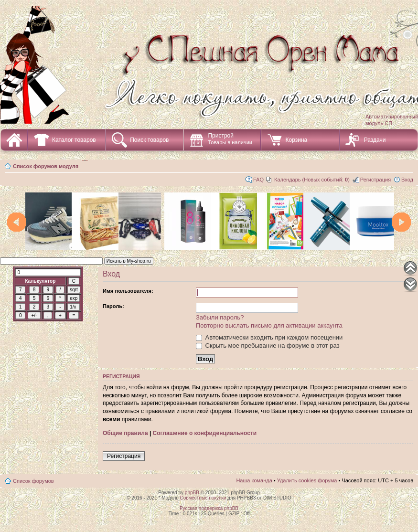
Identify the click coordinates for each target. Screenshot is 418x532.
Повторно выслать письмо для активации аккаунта (269, 325)
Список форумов (33, 481)
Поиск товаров (149, 140)
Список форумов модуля (46, 166)
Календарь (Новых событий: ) (312, 180)
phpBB (192, 493)
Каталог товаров (74, 140)
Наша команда (254, 480)
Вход (407, 180)
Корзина (296, 140)
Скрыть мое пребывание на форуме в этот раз (268, 346)
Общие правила (125, 433)
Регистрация (375, 180)
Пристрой (230, 139)
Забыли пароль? (220, 317)
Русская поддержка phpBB (209, 508)
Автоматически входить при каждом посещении (269, 337)
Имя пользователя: (128, 291)
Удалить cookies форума (307, 480)
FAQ (258, 180)
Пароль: (113, 306)
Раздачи (375, 140)
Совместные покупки (203, 498)
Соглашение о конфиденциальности (205, 433)
